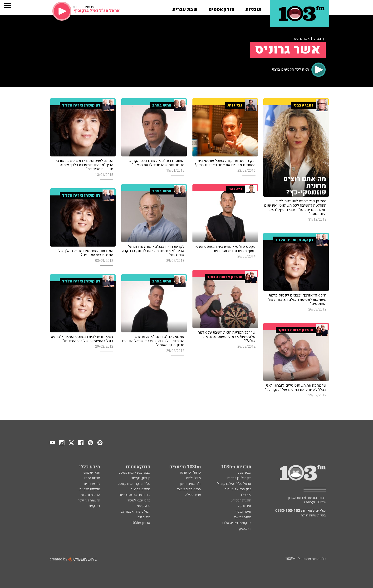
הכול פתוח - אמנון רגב (135, 512)
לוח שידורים (92, 484)
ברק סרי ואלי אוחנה (238, 489)
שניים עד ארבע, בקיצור (135, 495)
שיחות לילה (193, 495)
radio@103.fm (315, 502)
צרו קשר (94, 506)
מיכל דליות (193, 478)
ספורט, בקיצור (141, 489)
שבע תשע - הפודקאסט (135, 473)
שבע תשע (244, 473)
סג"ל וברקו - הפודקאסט (134, 484)
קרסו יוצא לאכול (139, 500)
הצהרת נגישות (90, 495)
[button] (253, 8)
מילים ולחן (143, 517)
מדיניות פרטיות (90, 489)
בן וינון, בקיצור (141, 478)
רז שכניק (245, 529)
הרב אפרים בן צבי (189, 489)
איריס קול (244, 506)
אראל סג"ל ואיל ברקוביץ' (234, 484)
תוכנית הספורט (241, 500)
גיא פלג (246, 495)
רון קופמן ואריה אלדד (236, 523)
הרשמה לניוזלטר (89, 500)
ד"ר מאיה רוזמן (190, 484)
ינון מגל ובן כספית (239, 478)
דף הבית (320, 39)
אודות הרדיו (92, 478)
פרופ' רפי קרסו (190, 473)
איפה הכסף (243, 512)
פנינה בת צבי (243, 517)
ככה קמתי (144, 506)
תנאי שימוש (92, 473)
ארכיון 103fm (141, 523)
